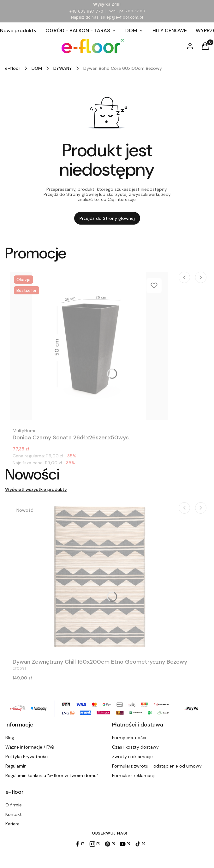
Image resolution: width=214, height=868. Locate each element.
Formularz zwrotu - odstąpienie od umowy (157, 766)
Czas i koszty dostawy (135, 747)
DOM (37, 68)
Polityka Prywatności (27, 756)
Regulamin (16, 766)
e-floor (13, 68)
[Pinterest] (110, 844)
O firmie (14, 805)
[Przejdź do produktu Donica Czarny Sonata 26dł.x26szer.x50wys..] (89, 346)
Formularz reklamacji (133, 775)
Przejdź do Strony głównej (107, 218)
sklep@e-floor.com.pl (122, 17)
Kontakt (14, 814)
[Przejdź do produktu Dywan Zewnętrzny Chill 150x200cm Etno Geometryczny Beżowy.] (100, 576)
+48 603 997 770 (86, 11)
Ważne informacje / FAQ (30, 747)
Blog (10, 738)
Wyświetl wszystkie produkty (36, 489)
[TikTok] (140, 844)
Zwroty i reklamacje (132, 756)
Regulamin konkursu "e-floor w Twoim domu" (52, 775)
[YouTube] (125, 844)
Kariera (12, 824)
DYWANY (63, 68)
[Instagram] (94, 844)
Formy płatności (129, 738)
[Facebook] (79, 844)
